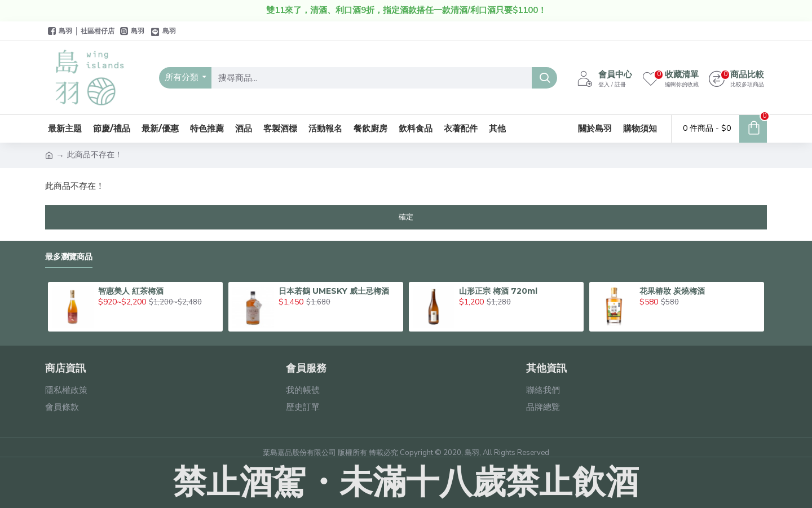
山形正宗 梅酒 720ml (498, 291)
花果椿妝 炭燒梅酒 (672, 291)
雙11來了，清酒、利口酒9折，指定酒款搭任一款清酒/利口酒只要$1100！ (406, 10)
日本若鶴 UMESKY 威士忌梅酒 (334, 291)
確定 (406, 217)
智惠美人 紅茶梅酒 (131, 291)
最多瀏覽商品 (69, 257)
